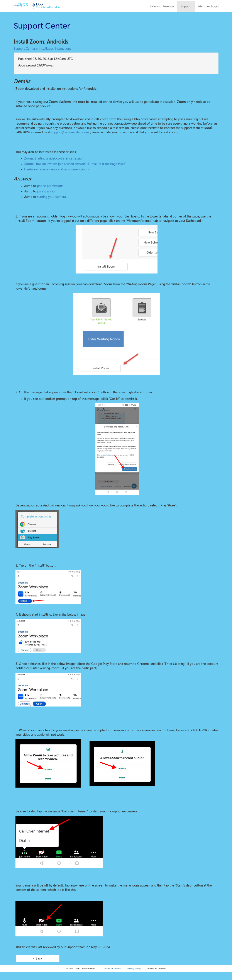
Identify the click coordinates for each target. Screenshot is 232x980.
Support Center (25, 49)
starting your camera (51, 197)
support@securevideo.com (70, 132)
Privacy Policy (134, 969)
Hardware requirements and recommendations (57, 169)
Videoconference (162, 6)
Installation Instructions (55, 49)
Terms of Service (112, 969)
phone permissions (50, 186)
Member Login (208, 6)
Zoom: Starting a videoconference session (54, 159)
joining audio (46, 191)
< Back (38, 959)
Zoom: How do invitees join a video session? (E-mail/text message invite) (75, 164)
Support (186, 6)
